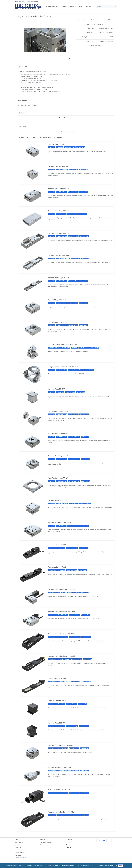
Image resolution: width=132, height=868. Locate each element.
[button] (70, 59)
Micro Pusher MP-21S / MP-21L (59, 790)
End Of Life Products (21, 858)
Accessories (18, 855)
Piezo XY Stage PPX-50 (56, 322)
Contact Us (73, 6)
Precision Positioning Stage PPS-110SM (62, 656)
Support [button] (65, 6)
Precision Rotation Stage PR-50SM (60, 745)
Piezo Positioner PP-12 (56, 144)
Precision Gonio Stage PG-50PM (59, 523)
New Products (19, 842)
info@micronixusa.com (34, 1)
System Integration (20, 853)
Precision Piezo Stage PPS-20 (58, 166)
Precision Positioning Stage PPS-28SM (61, 612)
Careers (68, 845)
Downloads (95, 20)
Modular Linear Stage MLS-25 (58, 278)
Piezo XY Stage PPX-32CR (57, 300)
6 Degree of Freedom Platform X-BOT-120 (63, 367)
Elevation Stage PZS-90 (56, 723)
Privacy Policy (44, 845)
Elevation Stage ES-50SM (57, 701)
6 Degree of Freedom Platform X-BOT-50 (62, 344)
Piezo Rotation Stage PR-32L (58, 434)
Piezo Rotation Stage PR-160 (58, 478)
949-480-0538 (20, 1)
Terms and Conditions (46, 842)
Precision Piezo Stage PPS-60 (58, 233)
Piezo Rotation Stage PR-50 (58, 456)
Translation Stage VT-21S (57, 545)
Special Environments (21, 850)
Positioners (18, 845)
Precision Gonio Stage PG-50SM (59, 767)
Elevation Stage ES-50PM (57, 389)
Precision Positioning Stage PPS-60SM (61, 634)
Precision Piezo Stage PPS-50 (58, 211)
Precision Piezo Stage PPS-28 (58, 189)
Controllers (18, 848)
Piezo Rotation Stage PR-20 (58, 411)
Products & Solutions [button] (53, 6)
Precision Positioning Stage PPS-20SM (61, 589)
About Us (69, 848)
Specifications (81, 20)
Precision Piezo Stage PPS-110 (59, 255)
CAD (109, 20)
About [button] (81, 6)
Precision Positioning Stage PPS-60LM (61, 812)
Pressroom (88, 6)
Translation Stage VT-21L (57, 567)
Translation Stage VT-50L (57, 678)
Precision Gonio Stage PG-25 (58, 500)
